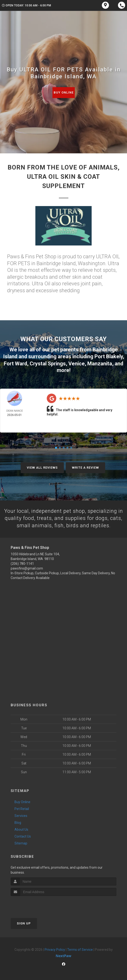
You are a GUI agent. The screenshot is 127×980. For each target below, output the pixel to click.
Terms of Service (80, 949)
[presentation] (36, 904)
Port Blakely (109, 356)
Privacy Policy (55, 949)
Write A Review (85, 467)
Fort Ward (15, 363)
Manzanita (100, 363)
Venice (77, 363)
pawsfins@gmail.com (27, 568)
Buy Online (64, 92)
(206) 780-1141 (22, 563)
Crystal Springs (48, 363)
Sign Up (24, 923)
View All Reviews (42, 467)
